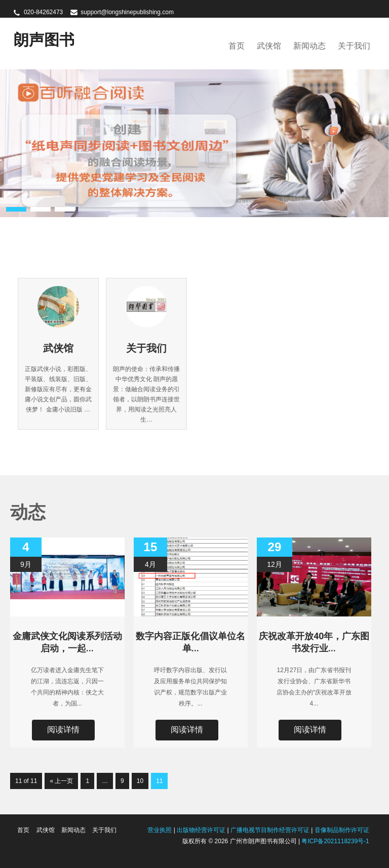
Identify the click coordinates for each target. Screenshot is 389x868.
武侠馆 (269, 46)
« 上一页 (61, 781)
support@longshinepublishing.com (127, 12)
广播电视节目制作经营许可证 (270, 830)
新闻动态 (309, 46)
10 (140, 781)
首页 (237, 46)
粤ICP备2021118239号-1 (335, 841)
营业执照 (160, 830)
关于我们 (354, 46)
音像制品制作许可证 (342, 830)
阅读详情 (63, 730)
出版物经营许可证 (201, 830)
